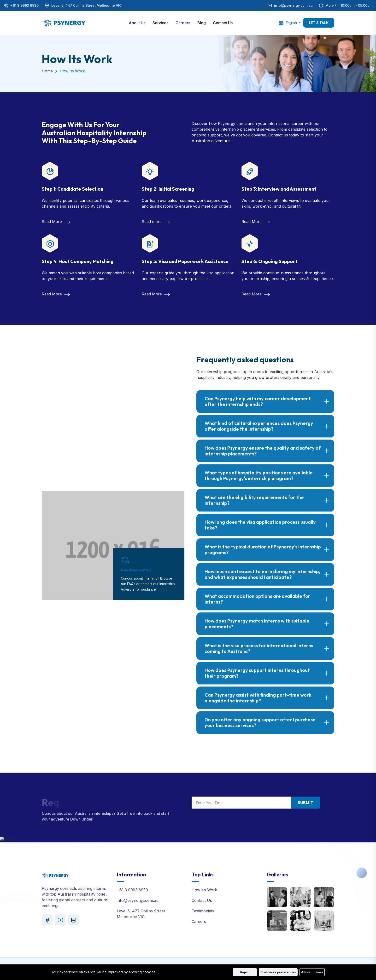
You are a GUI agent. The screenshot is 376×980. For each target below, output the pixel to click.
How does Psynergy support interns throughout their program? (257, 677)
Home (47, 71)
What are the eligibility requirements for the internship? (254, 504)
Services (160, 23)
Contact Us (223, 23)
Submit (305, 803)
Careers (183, 23)
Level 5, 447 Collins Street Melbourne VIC (86, 5)
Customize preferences (278, 972)
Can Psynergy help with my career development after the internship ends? (258, 405)
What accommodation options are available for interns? (257, 603)
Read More (56, 222)
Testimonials (203, 911)
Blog (202, 23)
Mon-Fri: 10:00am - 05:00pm (349, 5)
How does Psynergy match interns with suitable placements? (257, 628)
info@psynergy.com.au (293, 5)
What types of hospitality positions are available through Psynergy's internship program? (259, 479)
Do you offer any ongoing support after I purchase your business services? (260, 726)
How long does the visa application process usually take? (260, 529)
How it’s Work (204, 890)
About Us (137, 23)
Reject (245, 972)
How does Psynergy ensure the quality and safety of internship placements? (263, 455)
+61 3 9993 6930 (24, 5)
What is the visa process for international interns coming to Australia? (259, 652)
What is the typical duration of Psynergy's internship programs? (263, 554)
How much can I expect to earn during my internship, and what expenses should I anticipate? (262, 578)
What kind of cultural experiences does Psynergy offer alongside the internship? (259, 430)
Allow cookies (312, 972)
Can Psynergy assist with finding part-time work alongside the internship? (258, 702)
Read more (156, 222)
